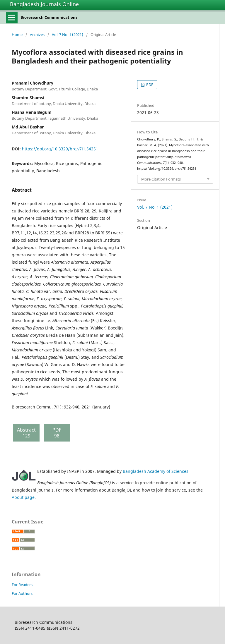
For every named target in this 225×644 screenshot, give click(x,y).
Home (17, 35)
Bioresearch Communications (49, 17)
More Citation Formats (161, 179)
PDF (149, 85)
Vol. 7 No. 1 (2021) (68, 35)
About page (23, 497)
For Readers (22, 585)
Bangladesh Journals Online (44, 4)
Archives (37, 35)
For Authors (22, 593)
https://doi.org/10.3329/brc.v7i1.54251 (60, 149)
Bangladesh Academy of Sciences (156, 471)
